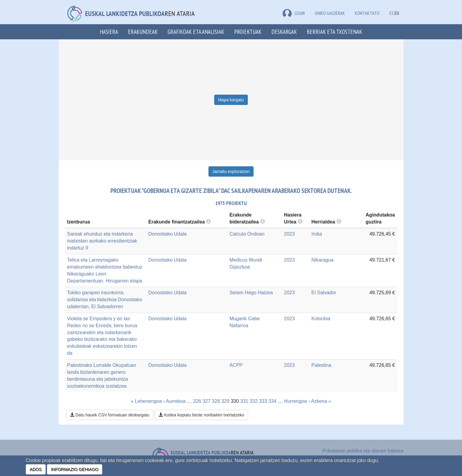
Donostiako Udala (167, 234)
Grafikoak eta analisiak (196, 32)
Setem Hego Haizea (251, 293)
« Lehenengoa (146, 401)
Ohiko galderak (330, 13)
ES (392, 13)
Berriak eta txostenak (334, 32)
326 (197, 401)
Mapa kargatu (231, 100)
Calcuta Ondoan (247, 234)
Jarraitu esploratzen (231, 171)
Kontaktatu (367, 13)
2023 (290, 234)
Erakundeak (143, 32)
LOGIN (294, 13)
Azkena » (321, 401)
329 (225, 401)
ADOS (36, 469)
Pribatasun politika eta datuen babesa (363, 451)
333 (263, 401)
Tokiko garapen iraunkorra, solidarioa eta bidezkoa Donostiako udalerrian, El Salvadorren (105, 300)
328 (216, 401)
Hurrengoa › (297, 401)
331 (244, 401)
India (317, 234)
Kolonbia (321, 319)
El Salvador (324, 293)
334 (272, 401)
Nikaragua (322, 260)
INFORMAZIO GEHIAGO (75, 469)
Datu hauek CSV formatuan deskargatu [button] (110, 415)
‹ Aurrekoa (174, 401)
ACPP (236, 365)
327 (206, 401)
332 (254, 401)
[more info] (300, 222)
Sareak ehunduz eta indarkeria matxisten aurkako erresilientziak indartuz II (102, 241)
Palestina (321, 365)
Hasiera (109, 32)
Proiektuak (248, 32)
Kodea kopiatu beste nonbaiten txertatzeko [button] (201, 415)
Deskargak (284, 32)
